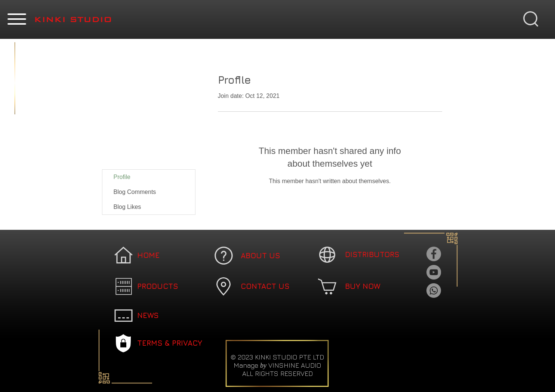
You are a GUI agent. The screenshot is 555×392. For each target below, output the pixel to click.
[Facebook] (434, 254)
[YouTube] (434, 272)
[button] (17, 19)
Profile (122, 177)
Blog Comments (135, 192)
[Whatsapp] (434, 291)
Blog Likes (127, 207)
